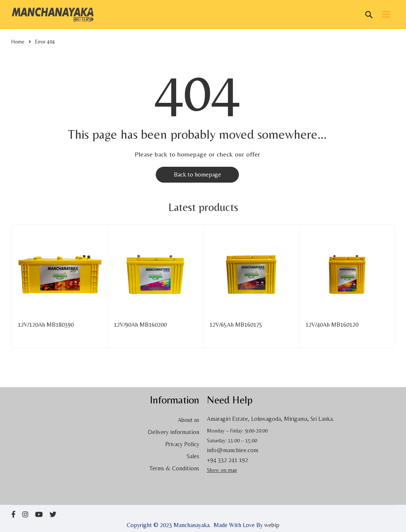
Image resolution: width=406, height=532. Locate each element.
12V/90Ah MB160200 (140, 325)
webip (272, 525)
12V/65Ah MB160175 (236, 325)
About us (188, 420)
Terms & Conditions (174, 468)
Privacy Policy (182, 444)
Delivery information (174, 432)
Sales (193, 456)
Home (18, 42)
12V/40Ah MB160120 (332, 325)
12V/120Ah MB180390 (46, 325)
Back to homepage (198, 174)
